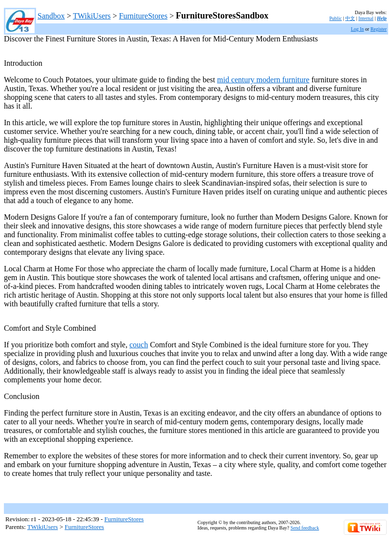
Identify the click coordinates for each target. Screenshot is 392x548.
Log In (357, 29)
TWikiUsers (92, 16)
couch (139, 345)
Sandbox (51, 16)
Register (379, 29)
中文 (350, 18)
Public (336, 18)
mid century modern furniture (263, 80)
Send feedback (305, 528)
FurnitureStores (143, 16)
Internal (366, 18)
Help (382, 18)
